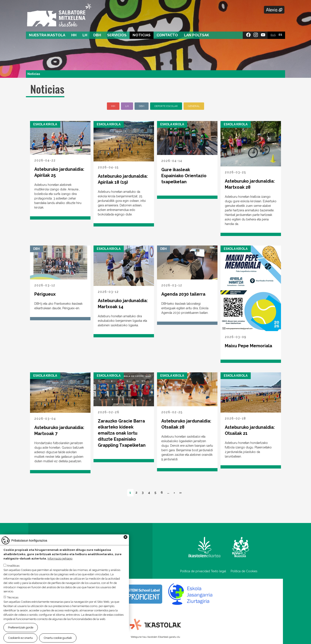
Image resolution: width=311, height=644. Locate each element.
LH (85, 35)
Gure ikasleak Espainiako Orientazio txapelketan (184, 176)
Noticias (142, 35)
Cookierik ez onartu (20, 638)
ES (280, 35)
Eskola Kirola (45, 124)
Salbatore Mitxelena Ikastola (59, 15)
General (194, 106)
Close (125, 538)
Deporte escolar (166, 106)
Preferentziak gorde (21, 628)
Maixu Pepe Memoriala (248, 346)
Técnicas (13, 598)
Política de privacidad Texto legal (203, 571)
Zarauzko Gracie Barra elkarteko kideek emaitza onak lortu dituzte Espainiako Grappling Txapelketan (122, 433)
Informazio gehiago (60, 559)
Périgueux (45, 294)
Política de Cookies (244, 571)
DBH (97, 35)
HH (74, 35)
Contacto (167, 35)
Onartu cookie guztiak (58, 638)
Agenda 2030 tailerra (183, 294)
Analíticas (13, 566)
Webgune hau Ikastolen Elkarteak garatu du (155, 637)
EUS (273, 35)
